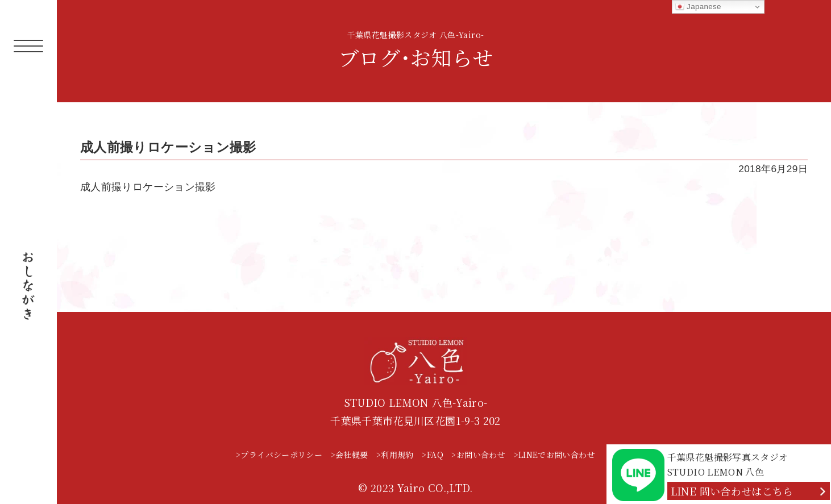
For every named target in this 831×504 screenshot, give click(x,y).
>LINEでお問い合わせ (554, 455)
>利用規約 (395, 455)
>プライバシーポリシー (279, 455)
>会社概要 (350, 455)
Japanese (698, 7)
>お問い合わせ (478, 455)
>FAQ (432, 455)
